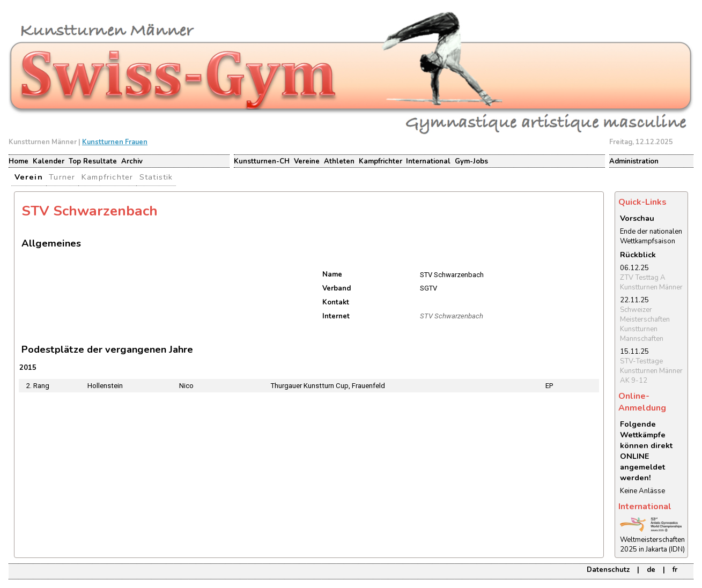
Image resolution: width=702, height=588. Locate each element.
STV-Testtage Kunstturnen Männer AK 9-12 (651, 371)
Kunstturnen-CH (262, 161)
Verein (29, 177)
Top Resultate (93, 161)
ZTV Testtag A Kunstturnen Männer (651, 282)
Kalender (49, 161)
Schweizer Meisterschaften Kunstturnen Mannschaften (645, 324)
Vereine (307, 161)
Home (19, 161)
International (428, 161)
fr (675, 570)
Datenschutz (608, 570)
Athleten (339, 161)
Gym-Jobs (471, 161)
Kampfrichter (380, 161)
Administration (634, 161)
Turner (62, 177)
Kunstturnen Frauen (115, 142)
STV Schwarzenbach (452, 316)
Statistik (156, 177)
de (651, 570)
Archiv (132, 161)
